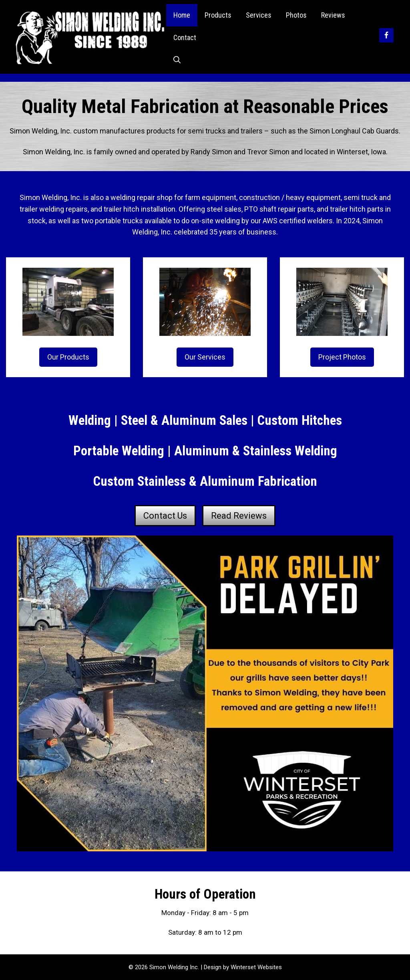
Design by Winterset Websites (243, 967)
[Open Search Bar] (177, 60)
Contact (185, 37)
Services (259, 15)
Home (182, 15)
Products (218, 15)
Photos (296, 15)
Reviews (333, 15)
